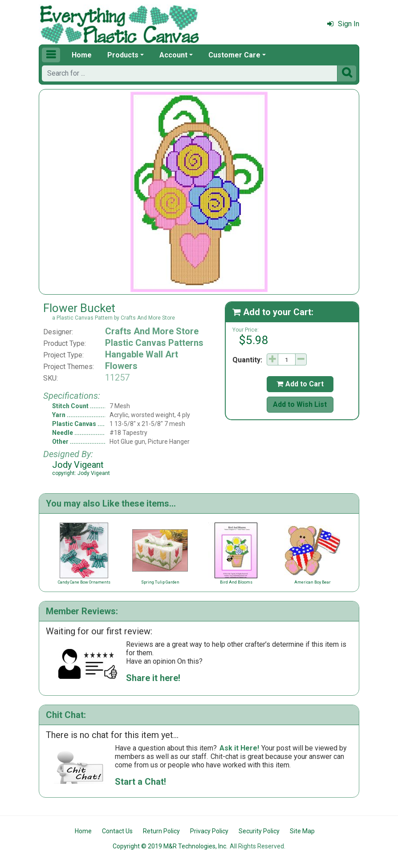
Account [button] (173, 55)
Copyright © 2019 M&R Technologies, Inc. (170, 846)
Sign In (343, 24)
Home (82, 55)
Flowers (121, 366)
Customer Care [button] (234, 55)
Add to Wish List (300, 404)
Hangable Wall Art (142, 354)
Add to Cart (300, 384)
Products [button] (123, 55)
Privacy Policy (209, 831)
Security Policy (259, 831)
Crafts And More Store (152, 331)
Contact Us (117, 831)
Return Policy (161, 831)
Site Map (302, 831)
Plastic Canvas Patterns (154, 343)
